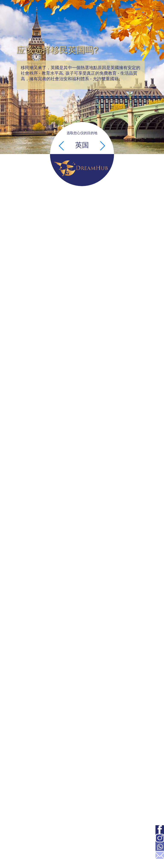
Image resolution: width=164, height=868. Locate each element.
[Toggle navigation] (158, 9)
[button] (61, 146)
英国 (82, 145)
